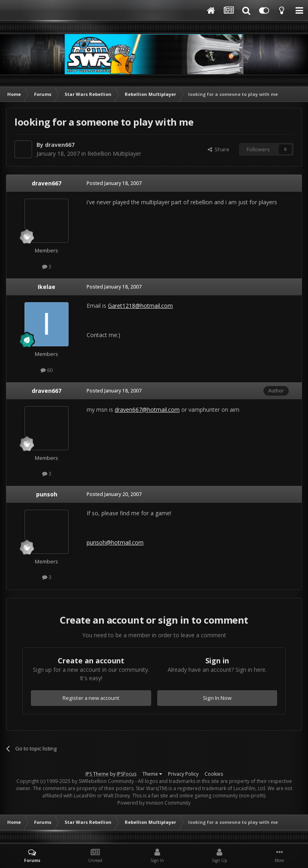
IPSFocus (127, 774)
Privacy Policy (183, 774)
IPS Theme (97, 774)
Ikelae (47, 287)
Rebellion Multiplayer (114, 153)
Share (219, 149)
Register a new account (91, 698)
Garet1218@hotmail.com (140, 306)
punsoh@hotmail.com (115, 542)
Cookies (214, 774)
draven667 (60, 145)
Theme (152, 774)
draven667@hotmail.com (147, 410)
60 (47, 370)
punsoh (47, 494)
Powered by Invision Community (154, 803)
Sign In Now (217, 698)
